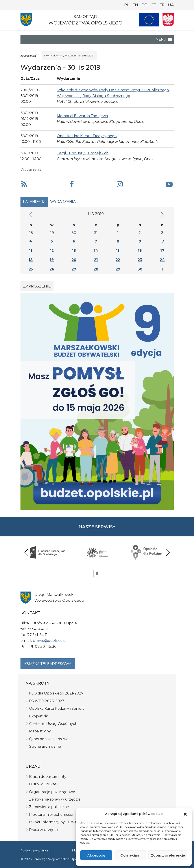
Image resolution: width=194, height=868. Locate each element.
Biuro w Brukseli (44, 784)
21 (96, 260)
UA (171, 5)
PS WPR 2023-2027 (47, 701)
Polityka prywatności (36, 850)
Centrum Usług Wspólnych (53, 724)
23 (140, 260)
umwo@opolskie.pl (50, 641)
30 (74, 233)
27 (74, 269)
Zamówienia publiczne (49, 807)
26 (52, 269)
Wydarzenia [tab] (63, 202)
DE (144, 5)
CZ (153, 5)
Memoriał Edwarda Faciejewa (82, 116)
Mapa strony (40, 731)
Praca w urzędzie (44, 830)
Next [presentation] (168, 552)
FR (162, 5)
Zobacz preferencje (168, 855)
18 (31, 260)
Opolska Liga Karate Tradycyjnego (87, 136)
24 (162, 260)
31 (96, 233)
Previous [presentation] (26, 552)
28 (31, 233)
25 (31, 269)
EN (135, 5)
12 (52, 251)
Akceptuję (96, 855)
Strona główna (53, 56)
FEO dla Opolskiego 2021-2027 (56, 693)
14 (96, 251)
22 (118, 260)
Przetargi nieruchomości (51, 815)
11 (31, 251)
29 (52, 233)
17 (162, 251)
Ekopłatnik (39, 716)
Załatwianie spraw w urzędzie (55, 799)
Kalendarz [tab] (34, 202)
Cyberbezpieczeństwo (49, 739)
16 (140, 251)
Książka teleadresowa (48, 664)
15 (118, 251)
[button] (185, 814)
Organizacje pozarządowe (52, 792)
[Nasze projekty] (149, 20)
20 (74, 260)
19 (52, 260)
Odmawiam (130, 855)
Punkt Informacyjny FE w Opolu (58, 822)
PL (127, 5)
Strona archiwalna (45, 746)
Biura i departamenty (48, 777)
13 (74, 251)
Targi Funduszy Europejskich (83, 153)
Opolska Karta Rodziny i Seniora (57, 708)
